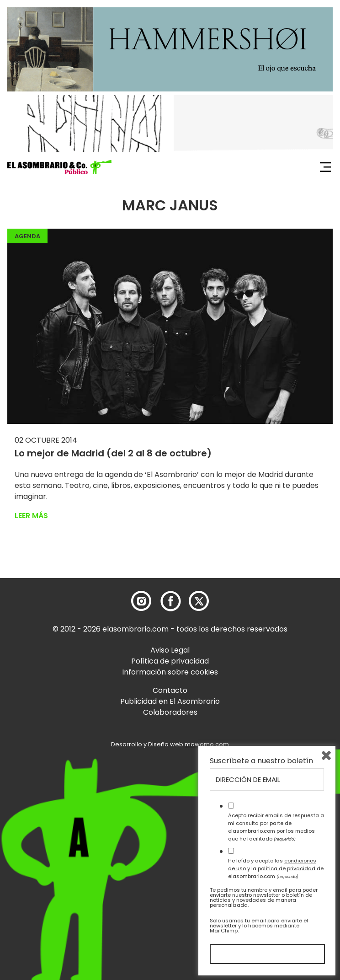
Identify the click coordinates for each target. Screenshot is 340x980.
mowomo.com (207, 744)
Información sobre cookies (170, 672)
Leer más (31, 516)
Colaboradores (170, 712)
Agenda (27, 236)
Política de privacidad (170, 661)
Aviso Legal (170, 650)
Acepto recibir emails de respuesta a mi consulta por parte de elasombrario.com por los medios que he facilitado (276, 827)
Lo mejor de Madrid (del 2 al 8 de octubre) (113, 453)
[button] (59, 167)
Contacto (170, 690)
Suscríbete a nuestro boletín (261, 761)
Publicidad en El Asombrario (170, 701)
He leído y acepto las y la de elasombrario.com (276, 868)
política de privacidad (287, 868)
